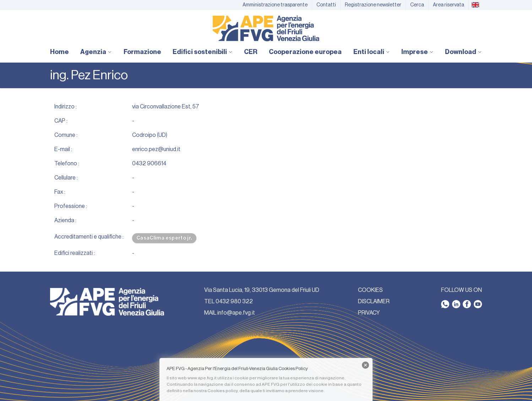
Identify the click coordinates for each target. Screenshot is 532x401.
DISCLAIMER (374, 301)
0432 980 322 (234, 301)
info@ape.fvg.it (236, 313)
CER (251, 52)
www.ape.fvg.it (202, 378)
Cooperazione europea (305, 52)
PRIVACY (369, 313)
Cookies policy (222, 391)
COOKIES (370, 290)
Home (59, 52)
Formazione (142, 52)
